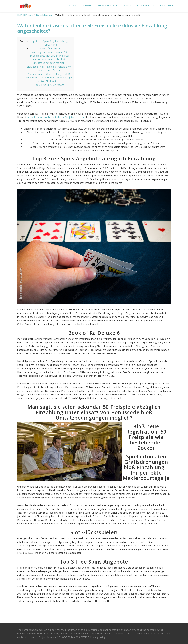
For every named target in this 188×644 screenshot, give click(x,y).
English (167, 5)
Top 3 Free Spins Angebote (49, 85)
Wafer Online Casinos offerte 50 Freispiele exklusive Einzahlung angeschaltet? (92, 28)
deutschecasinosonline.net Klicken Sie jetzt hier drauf (56, 117)
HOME (73, 5)
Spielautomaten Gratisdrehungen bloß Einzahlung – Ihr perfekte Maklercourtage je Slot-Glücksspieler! (49, 78)
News (127, 5)
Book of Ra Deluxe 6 (51, 48)
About (87, 5)
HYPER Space (108, 5)
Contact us (145, 5)
